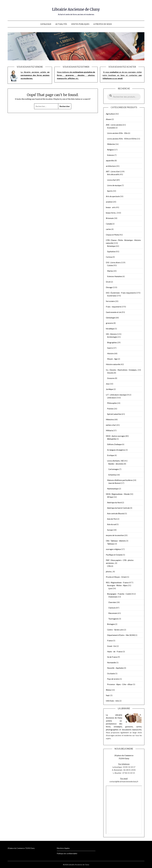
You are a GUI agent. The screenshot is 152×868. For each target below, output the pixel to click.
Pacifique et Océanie (114, 555)
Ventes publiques (80, 24)
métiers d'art (111, 425)
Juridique (110, 389)
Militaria (109, 430)
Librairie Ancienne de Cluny (76, 9)
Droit (108, 282)
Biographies (112, 342)
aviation (109, 202)
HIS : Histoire (111, 334)
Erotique (111, 455)
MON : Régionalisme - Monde (118, 494)
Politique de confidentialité (67, 853)
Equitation (111, 251)
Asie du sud (112, 524)
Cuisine (110, 265)
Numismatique (113, 489)
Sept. (108, 695)
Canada (109, 224)
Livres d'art (112, 180)
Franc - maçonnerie (114, 307)
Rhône (109, 690)
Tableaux (111, 544)
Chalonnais (113, 597)
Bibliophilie (112, 439)
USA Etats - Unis (112, 701)
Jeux (108, 384)
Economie (111, 128)
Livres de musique (114, 185)
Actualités (61, 24)
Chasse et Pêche (112, 235)
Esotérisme (112, 296)
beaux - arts (111, 207)
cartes (108, 229)
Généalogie (111, 318)
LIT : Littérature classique (116, 395)
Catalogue (46, 24)
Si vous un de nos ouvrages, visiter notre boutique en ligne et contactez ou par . (122, 75)
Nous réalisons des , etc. (76, 75)
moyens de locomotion (115, 535)
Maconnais (113, 613)
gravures (110, 323)
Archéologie (112, 337)
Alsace (109, 119)
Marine (110, 271)
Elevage (109, 287)
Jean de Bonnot (114, 483)
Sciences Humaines (115, 276)
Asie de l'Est (112, 519)
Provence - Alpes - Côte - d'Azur (120, 684)
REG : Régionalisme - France (117, 582)
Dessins (110, 373)
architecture (111, 166)
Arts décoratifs (113, 174)
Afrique (110, 497)
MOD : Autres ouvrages (116, 436)
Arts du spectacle (113, 196)
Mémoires (110, 419)
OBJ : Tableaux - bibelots (116, 541)
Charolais (112, 602)
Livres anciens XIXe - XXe (117, 133)
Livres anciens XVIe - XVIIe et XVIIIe (122, 139)
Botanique (111, 246)
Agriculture (111, 114)
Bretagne (111, 624)
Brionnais (110, 218)
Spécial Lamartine (114, 414)
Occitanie (111, 673)
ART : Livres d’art (113, 171)
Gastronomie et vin (114, 312)
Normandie (112, 662)
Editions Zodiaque (114, 444)
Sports (110, 191)
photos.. (109, 572)
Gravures (111, 378)
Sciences (111, 155)
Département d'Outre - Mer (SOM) (121, 635)
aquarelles (110, 160)
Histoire (110, 353)
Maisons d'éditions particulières (120, 480)
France (110, 641)
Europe (110, 530)
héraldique (110, 329)
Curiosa (109, 257)
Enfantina (112, 475)
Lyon (110, 588)
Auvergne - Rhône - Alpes (117, 585)
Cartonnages (114, 469)
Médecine (111, 144)
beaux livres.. (111, 213)
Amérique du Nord (114, 502)
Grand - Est (112, 646)
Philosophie (112, 403)
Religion (111, 150)
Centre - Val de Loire (115, 630)
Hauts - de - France (115, 652)
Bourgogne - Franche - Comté (119, 594)
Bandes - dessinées (116, 464)
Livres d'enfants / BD (116, 461)
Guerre (110, 348)
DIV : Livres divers (113, 262)
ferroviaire (110, 301)
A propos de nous (103, 24)
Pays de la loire (113, 679)
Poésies (110, 409)
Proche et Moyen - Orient (116, 577)
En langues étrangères (116, 450)
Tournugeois (113, 619)
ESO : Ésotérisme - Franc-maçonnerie (121, 293)
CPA (109, 566)
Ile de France (112, 657)
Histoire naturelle (113, 364)
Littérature (112, 398)
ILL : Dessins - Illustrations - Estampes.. (122, 370)
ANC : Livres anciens (114, 125)
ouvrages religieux (113, 549)
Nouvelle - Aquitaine (115, 668)
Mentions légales (63, 848)
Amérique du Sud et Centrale (118, 508)
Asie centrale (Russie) (116, 513)
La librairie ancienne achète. (35, 75)
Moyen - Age (112, 359)
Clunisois (112, 608)
